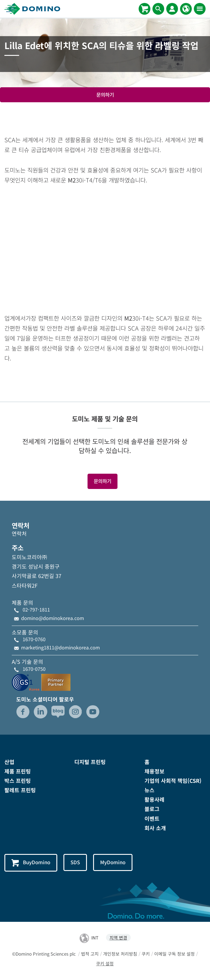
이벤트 (152, 818)
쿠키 (146, 954)
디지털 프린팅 (90, 762)
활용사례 (154, 799)
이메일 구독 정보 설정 (174, 954)
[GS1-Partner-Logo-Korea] (41, 681)
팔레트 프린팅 (20, 790)
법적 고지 (90, 954)
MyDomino (113, 862)
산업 (9, 762)
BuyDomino (31, 863)
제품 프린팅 (18, 771)
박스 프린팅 (18, 780)
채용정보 (154, 771)
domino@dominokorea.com (53, 618)
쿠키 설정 (105, 963)
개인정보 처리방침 (120, 954)
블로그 (152, 809)
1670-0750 (34, 669)
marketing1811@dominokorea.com (61, 647)
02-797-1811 (36, 609)
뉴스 (149, 790)
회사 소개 (155, 828)
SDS (75, 862)
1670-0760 (34, 639)
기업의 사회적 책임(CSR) (173, 780)
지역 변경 (118, 938)
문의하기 (105, 95)
